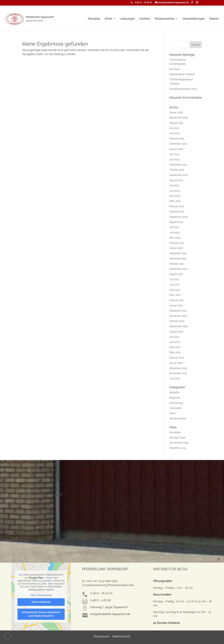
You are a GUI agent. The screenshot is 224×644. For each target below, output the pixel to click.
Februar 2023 (177, 206)
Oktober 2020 (177, 321)
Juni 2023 (174, 191)
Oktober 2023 (177, 170)
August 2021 (176, 274)
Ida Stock (175, 69)
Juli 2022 (174, 227)
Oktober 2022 (177, 212)
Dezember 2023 (178, 165)
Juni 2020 (175, 342)
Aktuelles (94, 19)
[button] (7, 637)
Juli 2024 (174, 154)
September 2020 (179, 326)
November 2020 (178, 316)
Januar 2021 (176, 305)
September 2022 (179, 217)
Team (172, 413)
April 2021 (175, 290)
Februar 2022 (177, 243)
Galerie (214, 19)
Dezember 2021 (178, 253)
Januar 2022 (176, 248)
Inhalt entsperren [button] (41, 602)
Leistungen (127, 19)
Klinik (108, 19)
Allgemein (175, 398)
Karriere (145, 19)
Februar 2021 (176, 300)
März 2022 (175, 238)
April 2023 (175, 196)
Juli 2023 (174, 186)
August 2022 (176, 222)
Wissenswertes (164, 19)
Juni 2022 (174, 232)
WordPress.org (178, 448)
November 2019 (178, 373)
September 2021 (178, 269)
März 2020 (175, 352)
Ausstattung (176, 403)
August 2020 (176, 332)
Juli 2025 (174, 128)
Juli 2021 (174, 279)
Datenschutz (121, 636)
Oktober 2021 (177, 264)
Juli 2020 (174, 337)
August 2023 (176, 180)
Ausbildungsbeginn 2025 (183, 89)
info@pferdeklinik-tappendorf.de (173, 3)
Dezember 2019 (178, 368)
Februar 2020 (177, 358)
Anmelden (175, 432)
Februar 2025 (177, 139)
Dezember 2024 (178, 144)
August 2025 (176, 123)
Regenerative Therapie (182, 74)
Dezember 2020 (178, 311)
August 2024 (176, 149)
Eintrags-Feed (177, 438)
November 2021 (178, 259)
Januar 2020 (176, 363)
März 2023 (175, 201)
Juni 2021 (174, 285)
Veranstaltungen (194, 19)
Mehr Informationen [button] (41, 595)
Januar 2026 (176, 113)
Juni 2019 (174, 379)
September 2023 (179, 175)
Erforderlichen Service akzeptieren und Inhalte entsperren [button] (41, 614)
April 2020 (175, 347)
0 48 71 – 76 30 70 (143, 3)
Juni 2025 (175, 133)
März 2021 (175, 295)
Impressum (102, 636)
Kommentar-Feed (179, 443)
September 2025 (179, 118)
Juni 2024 (175, 159)
